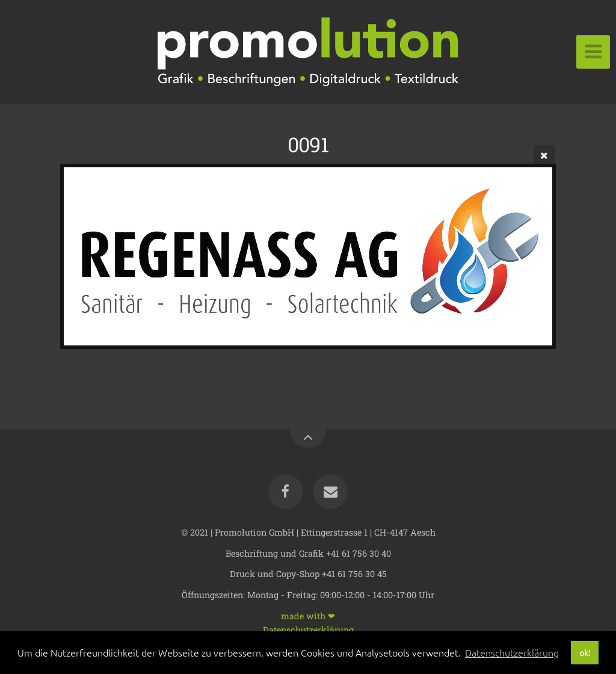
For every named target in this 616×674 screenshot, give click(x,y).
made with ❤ (308, 615)
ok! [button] (585, 652)
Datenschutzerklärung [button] (512, 652)
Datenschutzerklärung (308, 629)
